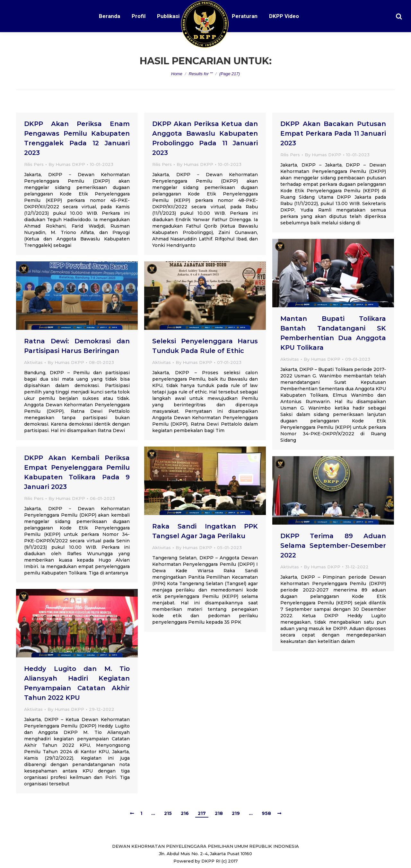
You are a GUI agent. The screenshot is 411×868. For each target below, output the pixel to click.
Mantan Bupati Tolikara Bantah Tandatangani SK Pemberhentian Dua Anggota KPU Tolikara (333, 333)
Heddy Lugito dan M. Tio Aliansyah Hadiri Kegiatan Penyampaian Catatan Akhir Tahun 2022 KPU (77, 683)
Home (177, 74)
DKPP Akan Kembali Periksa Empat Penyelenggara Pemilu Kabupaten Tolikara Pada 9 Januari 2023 (77, 472)
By (67, 164)
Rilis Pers (34, 164)
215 (168, 813)
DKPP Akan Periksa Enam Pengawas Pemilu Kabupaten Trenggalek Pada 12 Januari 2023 (77, 138)
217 (202, 813)
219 (236, 813)
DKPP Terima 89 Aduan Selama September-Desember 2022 (333, 546)
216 (185, 813)
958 (266, 813)
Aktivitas (290, 359)
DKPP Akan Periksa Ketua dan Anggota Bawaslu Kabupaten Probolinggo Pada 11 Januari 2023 (205, 138)
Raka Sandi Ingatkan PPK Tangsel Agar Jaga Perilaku (205, 531)
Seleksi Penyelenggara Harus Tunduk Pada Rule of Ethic (205, 346)
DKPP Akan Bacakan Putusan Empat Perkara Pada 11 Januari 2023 (333, 133)
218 (219, 813)
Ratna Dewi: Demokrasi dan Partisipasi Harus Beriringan (77, 346)
